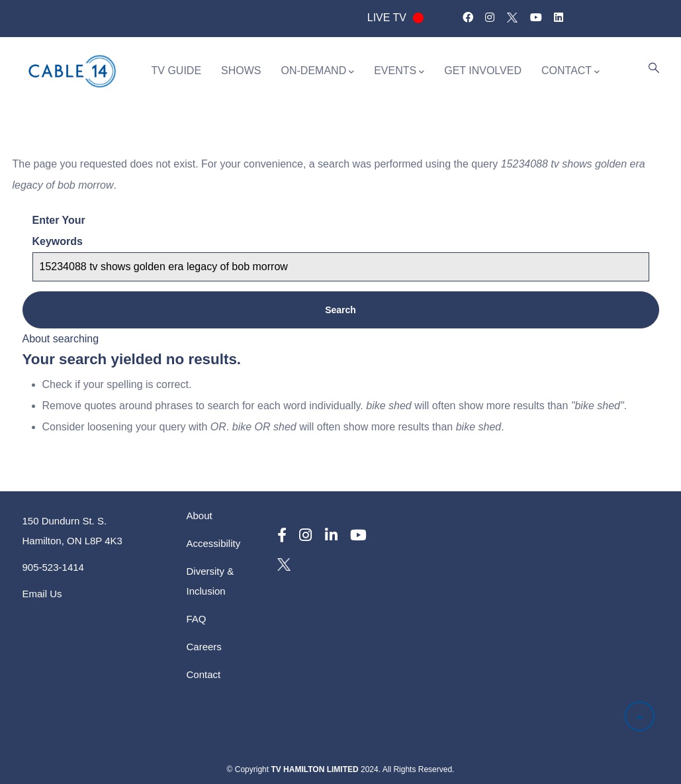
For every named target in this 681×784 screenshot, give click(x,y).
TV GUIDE (177, 71)
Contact (204, 674)
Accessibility (214, 543)
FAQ (197, 619)
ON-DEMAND (318, 72)
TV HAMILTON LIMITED (314, 769)
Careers (204, 647)
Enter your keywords (59, 231)
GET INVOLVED (483, 71)
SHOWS (241, 71)
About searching (61, 339)
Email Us (42, 594)
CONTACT (570, 72)
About (200, 515)
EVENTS (399, 72)
